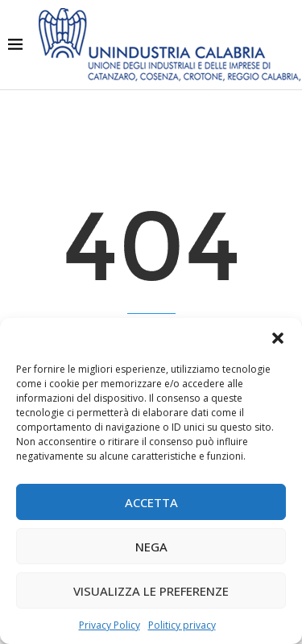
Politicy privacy (182, 625)
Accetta (151, 502)
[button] (278, 338)
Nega (151, 547)
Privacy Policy (110, 625)
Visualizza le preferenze (151, 591)
